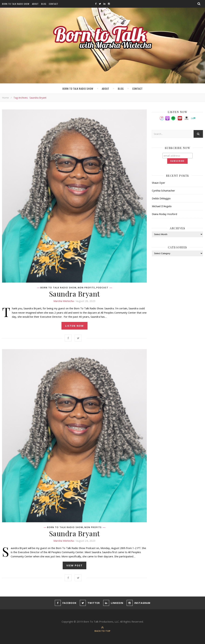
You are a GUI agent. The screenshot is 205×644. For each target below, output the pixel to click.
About (35, 4)
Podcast (102, 288)
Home (5, 98)
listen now (74, 326)
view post (74, 565)
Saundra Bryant (74, 294)
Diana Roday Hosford (164, 214)
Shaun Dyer (159, 183)
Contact (54, 4)
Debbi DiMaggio (161, 198)
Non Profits (86, 288)
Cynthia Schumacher (163, 190)
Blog (44, 4)
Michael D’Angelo (162, 206)
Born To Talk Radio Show (16, 4)
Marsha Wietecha (64, 301)
